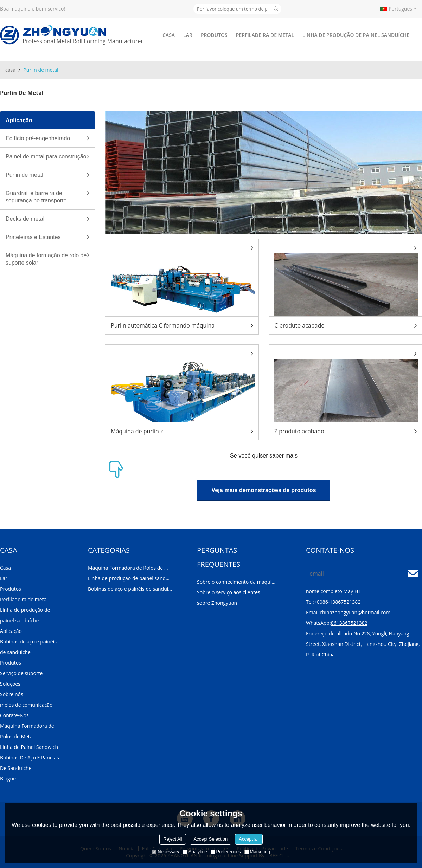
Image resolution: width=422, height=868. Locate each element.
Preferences (226, 852)
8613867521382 (349, 623)
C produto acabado (299, 325)
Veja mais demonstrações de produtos (264, 490)
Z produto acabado (299, 431)
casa (10, 70)
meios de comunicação (26, 705)
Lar (188, 35)
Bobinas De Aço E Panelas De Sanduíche (30, 763)
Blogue (8, 779)
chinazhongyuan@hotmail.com (355, 612)
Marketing (257, 852)
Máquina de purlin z (137, 431)
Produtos (214, 35)
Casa (169, 35)
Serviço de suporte (21, 673)
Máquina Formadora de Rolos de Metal (27, 731)
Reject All (173, 839)
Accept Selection (210, 839)
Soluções (10, 684)
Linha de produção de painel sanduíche (356, 35)
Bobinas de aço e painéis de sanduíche (28, 647)
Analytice (195, 852)
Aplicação (11, 631)
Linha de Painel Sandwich (29, 747)
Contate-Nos (14, 715)
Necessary (165, 852)
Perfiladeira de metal (265, 35)
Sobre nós (12, 694)
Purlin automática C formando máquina (163, 325)
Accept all (249, 839)
